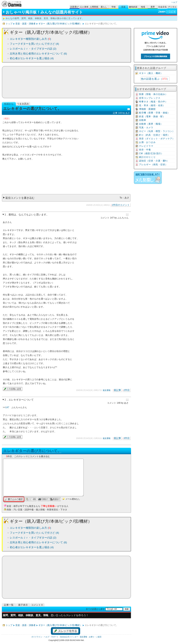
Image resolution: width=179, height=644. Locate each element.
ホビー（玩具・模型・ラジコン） (157, 131)
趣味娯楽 (133, 7)
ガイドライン (37, 637)
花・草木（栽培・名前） (152, 105)
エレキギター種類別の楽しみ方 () (30, 39)
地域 (143, 7)
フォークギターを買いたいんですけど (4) (34, 44)
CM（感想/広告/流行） (151, 153)
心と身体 (84, 7)
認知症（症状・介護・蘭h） (154, 161)
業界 (153, 7)
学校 (114, 7)
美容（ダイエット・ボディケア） (157, 139)
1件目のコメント (121, 205)
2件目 (127, 390)
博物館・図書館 (147, 109)
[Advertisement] (66, 179)
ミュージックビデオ (66, 82)
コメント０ (37, 605)
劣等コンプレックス (150, 98)
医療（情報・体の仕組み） (153, 94)
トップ (9, 24)
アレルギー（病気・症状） (153, 165)
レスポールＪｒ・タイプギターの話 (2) (33, 49)
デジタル (172, 7)
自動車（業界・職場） (151, 124)
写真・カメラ (146, 128)
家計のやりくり (147, 157)
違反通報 (107, 390)
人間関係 (94, 7)
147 (7, 407)
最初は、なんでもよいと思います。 (29, 215)
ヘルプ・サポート (51, 637)
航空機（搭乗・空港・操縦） (154, 113)
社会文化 (162, 7)
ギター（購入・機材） (151, 73)
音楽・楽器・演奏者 (25, 24)
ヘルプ (174, 2)
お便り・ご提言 (95, 637)
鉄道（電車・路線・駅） (152, 116)
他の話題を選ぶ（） (155, 79)
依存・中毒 (145, 150)
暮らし (104, 7)
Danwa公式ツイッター (69, 637)
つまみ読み (23, 104)
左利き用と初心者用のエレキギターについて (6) (38, 54)
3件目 (127, 438)
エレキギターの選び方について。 (32, 451)
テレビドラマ (146, 146)
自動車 (143, 120)
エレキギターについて (21, 400)
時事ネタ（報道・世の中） (153, 102)
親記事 (117, 390)
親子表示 (23, 605)
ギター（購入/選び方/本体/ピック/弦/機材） (60, 24)
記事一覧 (9, 605)
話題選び (74, 7)
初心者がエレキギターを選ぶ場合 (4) (32, 58)
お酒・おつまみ (147, 142)
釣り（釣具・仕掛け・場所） (154, 135)
